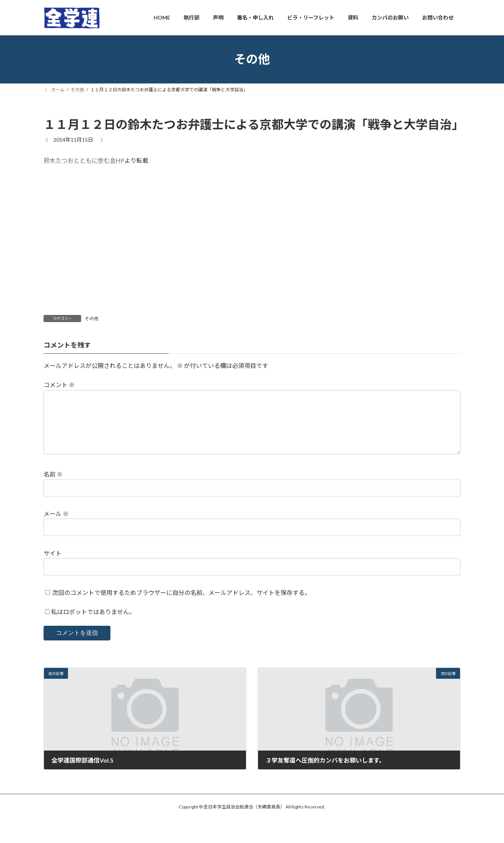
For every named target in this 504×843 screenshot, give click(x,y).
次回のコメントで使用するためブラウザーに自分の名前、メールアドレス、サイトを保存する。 (181, 605)
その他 (92, 319)
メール (56, 526)
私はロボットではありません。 (93, 624)
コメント (59, 385)
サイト (53, 565)
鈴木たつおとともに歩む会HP (84, 160)
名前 (53, 486)
